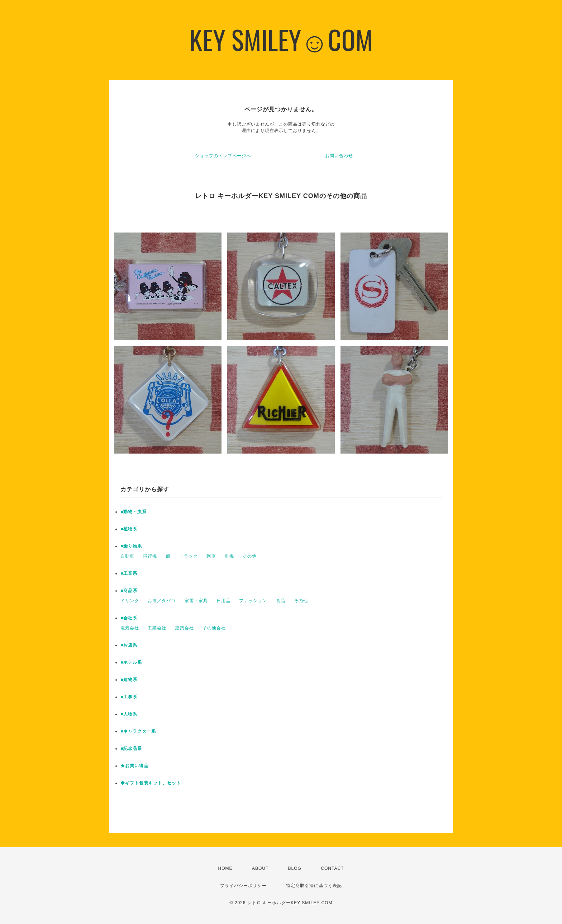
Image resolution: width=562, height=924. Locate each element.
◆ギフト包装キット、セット (151, 783)
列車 (211, 556)
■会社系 (129, 618)
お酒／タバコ (162, 601)
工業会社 (157, 628)
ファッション (253, 601)
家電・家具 (196, 601)
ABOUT (260, 868)
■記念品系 (131, 749)
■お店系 (129, 645)
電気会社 (130, 628)
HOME (225, 868)
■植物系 (129, 529)
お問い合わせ (339, 156)
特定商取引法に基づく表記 (314, 886)
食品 (281, 601)
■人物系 (129, 714)
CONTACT (332, 868)
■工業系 (129, 573)
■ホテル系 (131, 662)
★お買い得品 (134, 766)
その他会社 (214, 628)
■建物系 (129, 680)
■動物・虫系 (134, 512)
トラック (189, 556)
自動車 (127, 556)
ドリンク (130, 601)
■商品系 (129, 591)
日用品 (223, 601)
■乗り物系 (131, 546)
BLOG (295, 868)
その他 (250, 556)
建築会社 (185, 628)
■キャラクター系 (138, 731)
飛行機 (150, 556)
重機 (229, 556)
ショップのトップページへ (223, 156)
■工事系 (129, 697)
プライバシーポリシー (243, 886)
